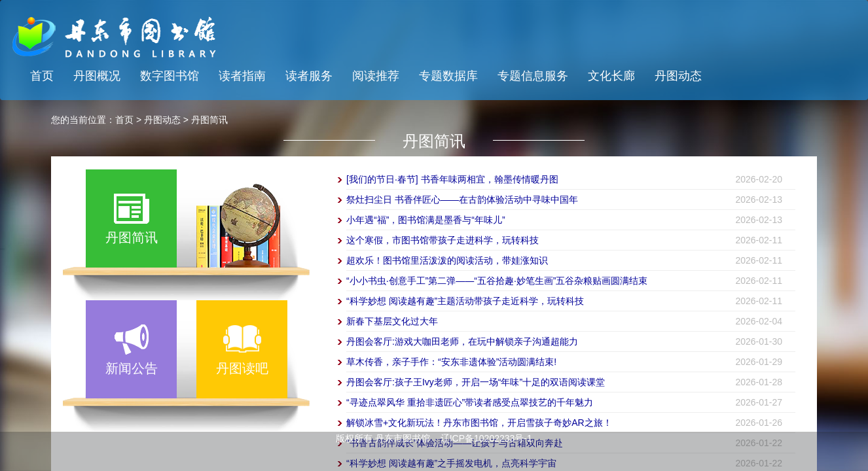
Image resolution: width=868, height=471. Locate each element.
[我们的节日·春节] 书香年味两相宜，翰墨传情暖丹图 (452, 179)
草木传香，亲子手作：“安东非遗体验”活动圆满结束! (451, 362)
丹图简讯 (209, 120)
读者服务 (309, 76)
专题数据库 (448, 76)
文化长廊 (611, 76)
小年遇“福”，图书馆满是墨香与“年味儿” (426, 220)
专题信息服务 (533, 76)
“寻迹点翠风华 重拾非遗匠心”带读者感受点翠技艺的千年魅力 (470, 402)
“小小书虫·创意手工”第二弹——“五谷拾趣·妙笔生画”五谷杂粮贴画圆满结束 (497, 281)
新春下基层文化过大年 (392, 321)
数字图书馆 (170, 76)
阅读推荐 (376, 76)
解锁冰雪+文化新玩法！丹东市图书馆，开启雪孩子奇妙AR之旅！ (479, 423)
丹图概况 (97, 76)
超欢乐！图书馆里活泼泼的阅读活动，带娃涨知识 (447, 260)
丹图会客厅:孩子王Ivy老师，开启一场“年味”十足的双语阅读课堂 (476, 382)
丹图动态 (678, 76)
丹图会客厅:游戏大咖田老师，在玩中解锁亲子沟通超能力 (462, 341)
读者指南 (242, 76)
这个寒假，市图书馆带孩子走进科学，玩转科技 (443, 240)
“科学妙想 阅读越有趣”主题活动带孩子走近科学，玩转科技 (465, 301)
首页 (42, 76)
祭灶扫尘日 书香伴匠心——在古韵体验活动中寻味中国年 (462, 200)
